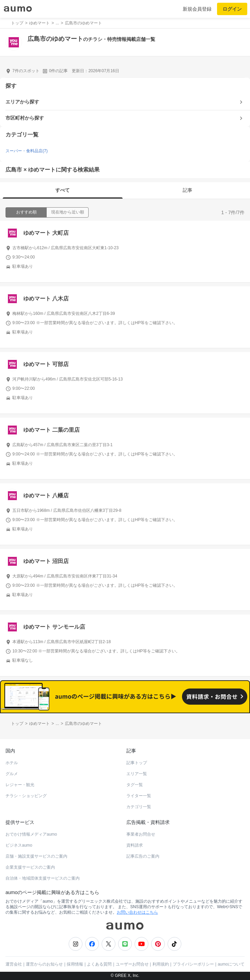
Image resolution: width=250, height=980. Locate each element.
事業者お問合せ (141, 834)
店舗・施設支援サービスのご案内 (36, 856)
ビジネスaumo (19, 845)
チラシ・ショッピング (26, 796)
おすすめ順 (26, 212)
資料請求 (135, 845)
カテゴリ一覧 (139, 807)
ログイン (232, 9)
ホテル (12, 763)
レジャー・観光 (20, 785)
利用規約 (161, 964)
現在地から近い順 (68, 212)
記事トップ (137, 763)
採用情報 (75, 964)
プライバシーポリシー (193, 964)
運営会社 (14, 964)
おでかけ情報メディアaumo (31, 834)
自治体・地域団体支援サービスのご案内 (43, 878)
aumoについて (231, 964)
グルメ (12, 774)
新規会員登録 (197, 9)
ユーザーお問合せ (132, 964)
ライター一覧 (139, 796)
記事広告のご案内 (143, 856)
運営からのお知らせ (44, 964)
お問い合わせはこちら (137, 912)
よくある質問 (99, 964)
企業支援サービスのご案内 (30, 867)
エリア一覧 (137, 774)
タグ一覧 (135, 785)
